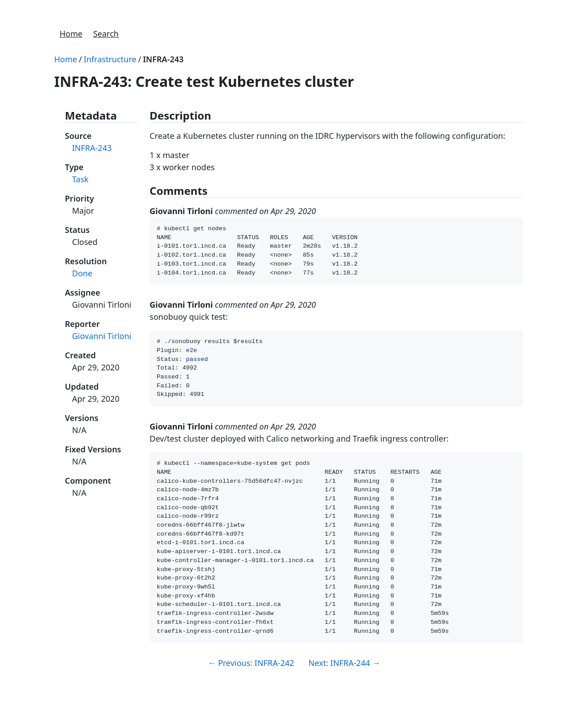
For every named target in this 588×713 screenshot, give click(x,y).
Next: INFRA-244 (344, 692)
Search (106, 34)
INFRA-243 (163, 59)
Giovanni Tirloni (102, 336)
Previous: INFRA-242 (251, 692)
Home (71, 34)
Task (80, 179)
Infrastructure (110, 59)
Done (82, 273)
